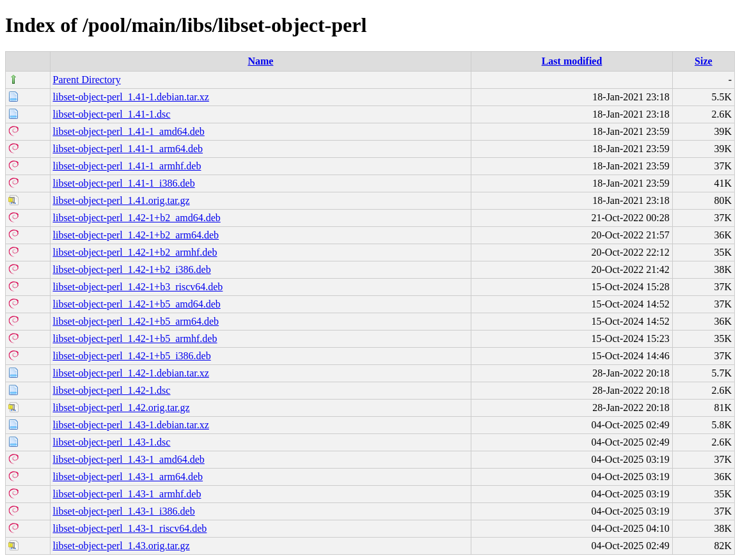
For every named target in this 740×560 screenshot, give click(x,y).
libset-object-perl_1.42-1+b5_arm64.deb (136, 321)
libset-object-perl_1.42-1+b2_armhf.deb (135, 252)
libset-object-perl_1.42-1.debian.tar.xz (131, 373)
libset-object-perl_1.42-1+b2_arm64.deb (136, 235)
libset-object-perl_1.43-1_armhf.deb (127, 494)
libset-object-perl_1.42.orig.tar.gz (122, 408)
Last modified (572, 61)
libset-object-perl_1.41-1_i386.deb (124, 183)
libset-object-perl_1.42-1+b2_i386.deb (132, 269)
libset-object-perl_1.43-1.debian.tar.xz (131, 425)
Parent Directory (87, 80)
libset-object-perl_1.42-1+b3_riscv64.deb (138, 287)
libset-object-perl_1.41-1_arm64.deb (128, 149)
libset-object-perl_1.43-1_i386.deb (124, 511)
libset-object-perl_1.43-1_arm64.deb (128, 477)
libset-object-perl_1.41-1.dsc (112, 114)
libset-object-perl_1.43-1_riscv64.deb (130, 528)
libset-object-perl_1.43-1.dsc (112, 442)
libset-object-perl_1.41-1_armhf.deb (127, 166)
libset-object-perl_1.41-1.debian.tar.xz (131, 97)
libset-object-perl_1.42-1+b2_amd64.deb (137, 218)
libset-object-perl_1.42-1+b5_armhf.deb (135, 338)
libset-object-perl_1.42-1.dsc (112, 390)
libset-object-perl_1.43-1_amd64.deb (129, 459)
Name (260, 61)
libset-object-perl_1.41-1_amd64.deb (129, 131)
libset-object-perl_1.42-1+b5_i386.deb (132, 356)
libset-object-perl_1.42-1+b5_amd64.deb (137, 304)
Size (704, 61)
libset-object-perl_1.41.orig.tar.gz (122, 200)
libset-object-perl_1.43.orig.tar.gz (122, 546)
